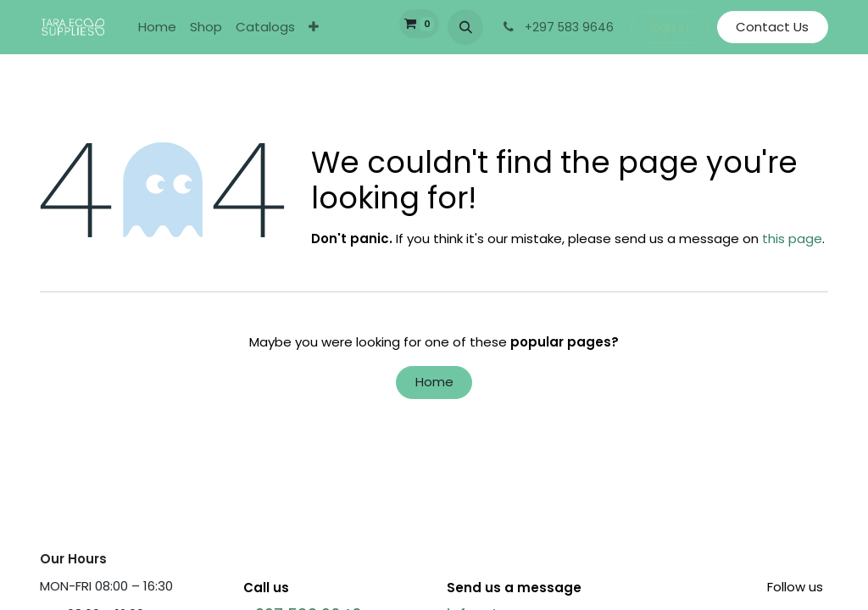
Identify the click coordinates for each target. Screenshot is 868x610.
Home (434, 382)
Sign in (669, 27)
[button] (465, 27)
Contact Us (772, 27)
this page (792, 238)
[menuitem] (157, 28)
